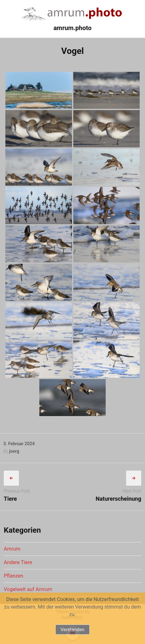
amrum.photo (72, 28)
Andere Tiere (18, 562)
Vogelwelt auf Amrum (28, 589)
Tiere (10, 499)
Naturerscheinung (118, 499)
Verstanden (72, 630)
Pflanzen (14, 576)
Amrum (12, 549)
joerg (14, 451)
